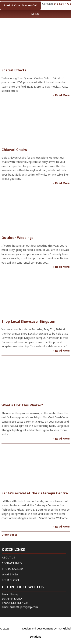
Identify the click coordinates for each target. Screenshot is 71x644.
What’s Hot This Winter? (22, 405)
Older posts (9, 535)
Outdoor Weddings (18, 238)
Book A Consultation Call (21, 5)
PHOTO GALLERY (13, 569)
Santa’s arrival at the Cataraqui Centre (35, 493)
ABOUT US (8, 557)
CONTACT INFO (12, 563)
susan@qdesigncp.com (24, 607)
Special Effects (14, 70)
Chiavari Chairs (14, 150)
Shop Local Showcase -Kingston (28, 321)
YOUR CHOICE (11, 580)
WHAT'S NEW (10, 574)
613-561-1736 (62, 4)
